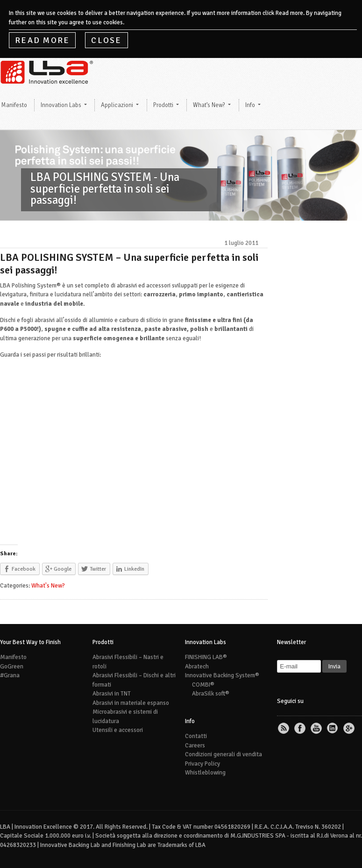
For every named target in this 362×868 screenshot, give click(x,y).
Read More (42, 40)
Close (106, 40)
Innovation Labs (61, 105)
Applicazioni (117, 105)
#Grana (10, 675)
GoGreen (12, 667)
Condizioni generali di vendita (224, 754)
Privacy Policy (202, 764)
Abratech (197, 667)
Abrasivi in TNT (112, 694)
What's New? (48, 586)
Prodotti (163, 105)
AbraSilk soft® (211, 694)
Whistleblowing (205, 773)
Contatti (196, 736)
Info (250, 105)
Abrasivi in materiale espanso (131, 703)
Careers (195, 746)
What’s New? (209, 105)
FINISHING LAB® (206, 657)
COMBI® (203, 685)
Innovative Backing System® (222, 675)
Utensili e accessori (118, 730)
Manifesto (13, 657)
